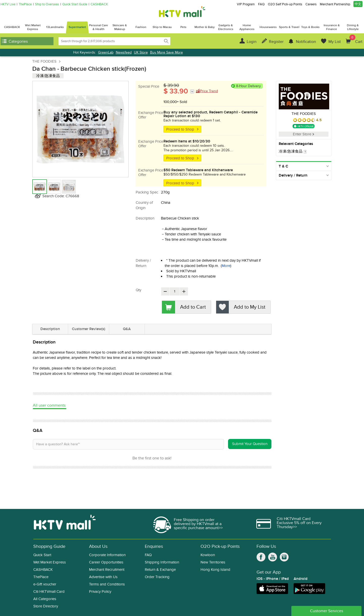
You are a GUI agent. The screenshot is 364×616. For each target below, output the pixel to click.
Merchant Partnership (335, 4)
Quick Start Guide (75, 4)
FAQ (261, 4)
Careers (311, 4)
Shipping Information (162, 562)
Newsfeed (124, 52)
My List (335, 42)
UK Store (141, 52)
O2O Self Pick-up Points (285, 4)
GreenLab (106, 52)
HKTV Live (8, 4)
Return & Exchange (160, 570)
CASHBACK (99, 4)
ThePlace (25, 4)
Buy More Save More (166, 52)
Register (276, 42)
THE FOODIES (44, 61)
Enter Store (303, 134)
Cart (356, 39)
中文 (358, 4)
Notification (306, 42)
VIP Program (246, 4)
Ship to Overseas (47, 4)
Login (252, 42)
